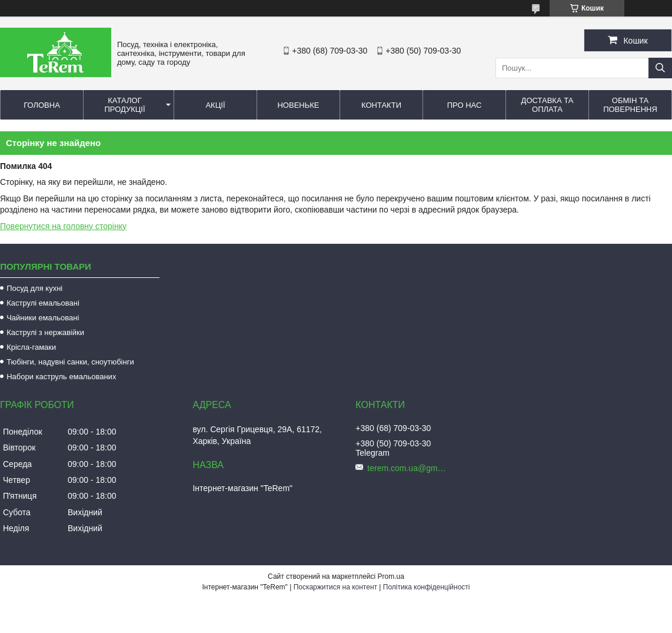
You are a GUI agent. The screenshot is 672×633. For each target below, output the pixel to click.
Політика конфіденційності (427, 587)
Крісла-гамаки (31, 347)
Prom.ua (391, 576)
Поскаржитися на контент (335, 587)
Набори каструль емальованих (61, 377)
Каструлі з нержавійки (45, 332)
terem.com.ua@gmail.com (408, 468)
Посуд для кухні (34, 288)
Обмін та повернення (630, 105)
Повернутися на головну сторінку (63, 226)
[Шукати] (660, 68)
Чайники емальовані (43, 318)
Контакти (381, 105)
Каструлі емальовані (43, 303)
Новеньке (298, 105)
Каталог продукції (124, 105)
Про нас (465, 105)
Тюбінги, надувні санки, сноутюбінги (70, 362)
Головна (42, 105)
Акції (215, 105)
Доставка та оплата (548, 105)
